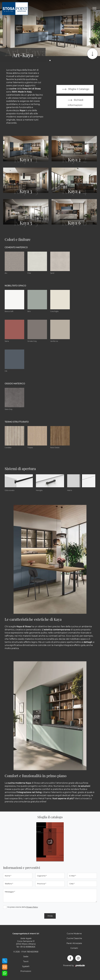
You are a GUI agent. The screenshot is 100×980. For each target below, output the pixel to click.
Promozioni (26, 971)
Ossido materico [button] (15, 384)
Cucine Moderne (74, 934)
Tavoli (26, 961)
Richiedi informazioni (75, 102)
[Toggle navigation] (94, 9)
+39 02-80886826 (27, 947)
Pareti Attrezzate (74, 943)
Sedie (26, 957)
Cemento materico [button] (16, 247)
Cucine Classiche (74, 938)
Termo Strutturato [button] (17, 422)
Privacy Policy (32, 907)
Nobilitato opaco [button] (15, 286)
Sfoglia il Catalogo (75, 89)
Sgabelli (26, 966)
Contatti (74, 948)
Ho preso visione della (23, 907)
